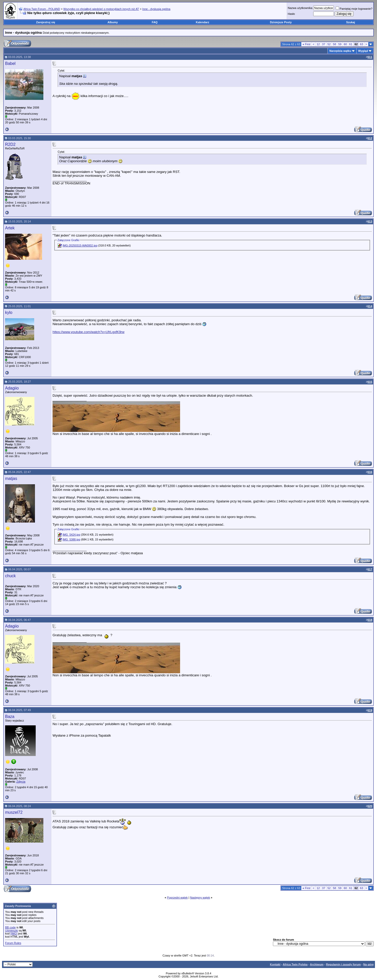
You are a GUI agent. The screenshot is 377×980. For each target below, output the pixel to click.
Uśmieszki (11, 930)
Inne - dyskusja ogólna (156, 9)
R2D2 (10, 144)
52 (329, 44)
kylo (9, 312)
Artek (10, 228)
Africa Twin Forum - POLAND (42, 9)
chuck (10, 576)
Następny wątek (200, 898)
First (306, 44)
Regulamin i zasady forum (343, 964)
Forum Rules (13, 943)
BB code (10, 927)
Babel (10, 63)
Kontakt (275, 964)
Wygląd (363, 51)
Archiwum (317, 964)
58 (334, 44)
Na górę (368, 964)
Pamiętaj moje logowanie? (354, 9)
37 (324, 44)
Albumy (113, 22)
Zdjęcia (21, 782)
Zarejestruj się (46, 22)
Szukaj (351, 22)
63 (361, 44)
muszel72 (14, 812)
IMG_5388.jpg (71, 539)
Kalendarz (203, 22)
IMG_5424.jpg (71, 535)
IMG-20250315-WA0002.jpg (80, 245)
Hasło (291, 14)
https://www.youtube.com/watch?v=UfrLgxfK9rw (89, 332)
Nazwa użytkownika (300, 8)
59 (340, 44)
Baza (10, 717)
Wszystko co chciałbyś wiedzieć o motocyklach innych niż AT (101, 9)
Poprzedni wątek (177, 898)
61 (351, 44)
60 (345, 44)
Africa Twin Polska (295, 964)
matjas (11, 479)
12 (318, 44)
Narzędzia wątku (340, 51)
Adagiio (12, 388)
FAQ (155, 22)
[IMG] (14, 934)
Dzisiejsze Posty (281, 22)
